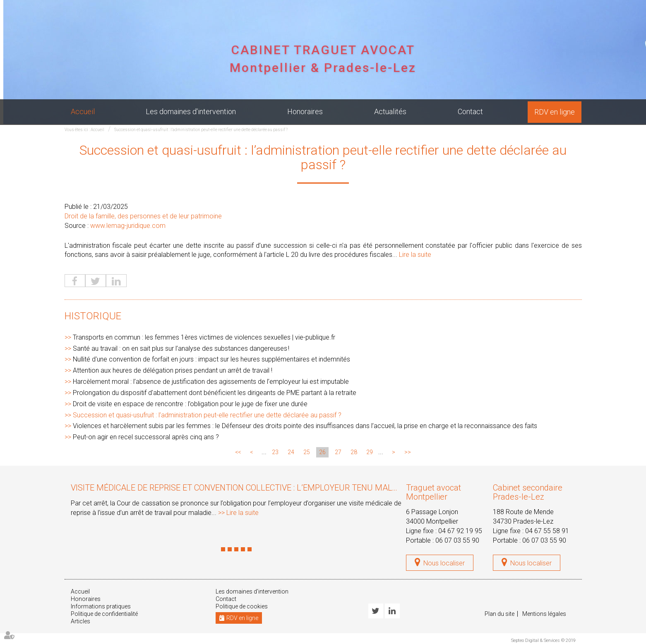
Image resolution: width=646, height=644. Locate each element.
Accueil (83, 111)
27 (338, 452)
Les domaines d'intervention (191, 111)
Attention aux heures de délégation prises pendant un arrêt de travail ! (173, 370)
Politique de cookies (242, 606)
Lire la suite (415, 255)
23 (275, 452)
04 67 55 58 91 (547, 531)
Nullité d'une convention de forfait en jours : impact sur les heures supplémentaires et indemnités (211, 359)
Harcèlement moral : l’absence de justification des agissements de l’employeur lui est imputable (211, 382)
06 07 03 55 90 (457, 540)
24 (291, 452)
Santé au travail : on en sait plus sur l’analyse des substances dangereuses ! (181, 348)
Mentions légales (544, 614)
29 (370, 452)
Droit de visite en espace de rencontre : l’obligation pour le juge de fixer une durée (190, 404)
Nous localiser (444, 563)
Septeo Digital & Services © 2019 (543, 640)
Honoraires (305, 111)
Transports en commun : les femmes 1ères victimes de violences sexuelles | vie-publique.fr (204, 337)
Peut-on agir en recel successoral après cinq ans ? (146, 437)
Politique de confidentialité (104, 614)
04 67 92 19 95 (460, 531)
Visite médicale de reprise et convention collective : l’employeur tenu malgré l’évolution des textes (289, 488)
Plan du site (500, 614)
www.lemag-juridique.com (128, 226)
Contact (470, 111)
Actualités (390, 111)
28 (354, 452)
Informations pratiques (101, 606)
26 (322, 452)
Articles (80, 621)
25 (307, 452)
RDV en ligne (555, 112)
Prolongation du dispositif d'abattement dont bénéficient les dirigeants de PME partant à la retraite (215, 393)
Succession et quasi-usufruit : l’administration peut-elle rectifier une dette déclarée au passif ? (201, 130)
